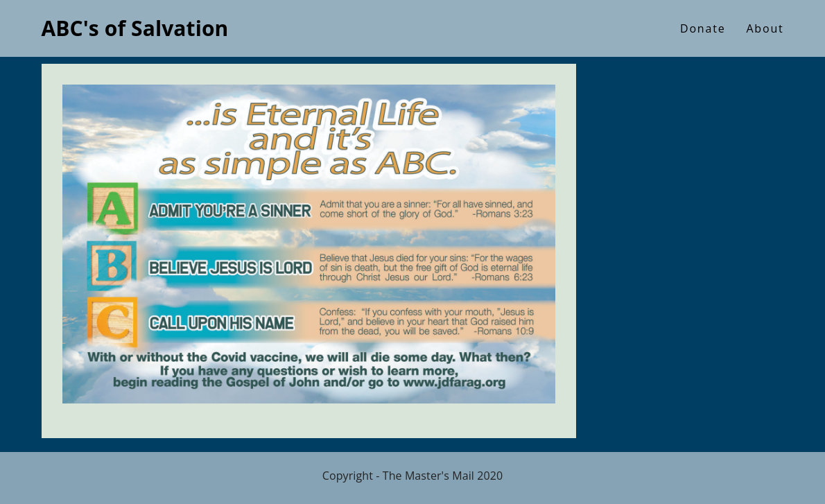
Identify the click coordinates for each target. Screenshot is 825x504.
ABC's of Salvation (135, 28)
